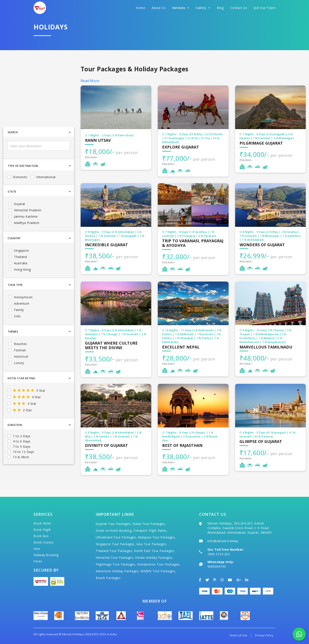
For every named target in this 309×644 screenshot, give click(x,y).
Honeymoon (23, 310)
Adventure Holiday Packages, (118, 571)
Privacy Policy (264, 635)
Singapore (22, 263)
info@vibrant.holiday (223, 541)
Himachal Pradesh (28, 223)
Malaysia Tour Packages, (157, 537)
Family (19, 323)
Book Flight (42, 530)
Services (181, 8)
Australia (21, 276)
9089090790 (217, 566)
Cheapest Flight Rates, (150, 530)
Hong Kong (22, 282)
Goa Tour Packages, (152, 544)
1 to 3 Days (22, 449)
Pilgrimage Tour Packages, (116, 564)
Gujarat (20, 217)
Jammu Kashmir (26, 229)
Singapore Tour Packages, (115, 544)
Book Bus (41, 536)
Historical (21, 369)
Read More (90, 81)
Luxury (19, 376)
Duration (15, 438)
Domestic (20, 190)
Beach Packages (108, 578)
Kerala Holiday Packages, (154, 558)
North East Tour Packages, (154, 551)
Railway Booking (46, 555)
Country (14, 251)
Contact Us (239, 8)
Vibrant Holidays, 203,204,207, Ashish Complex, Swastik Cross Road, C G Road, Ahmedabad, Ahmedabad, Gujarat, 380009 (240, 528)
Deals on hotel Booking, (114, 530)
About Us (159, 8)
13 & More (21, 470)
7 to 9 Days (22, 459)
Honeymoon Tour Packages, (159, 564)
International (46, 190)
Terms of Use (238, 635)
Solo (17, 329)
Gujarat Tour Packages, (114, 524)
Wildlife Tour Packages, (158, 571)
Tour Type (15, 298)
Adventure (22, 316)
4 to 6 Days (22, 454)
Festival (20, 363)
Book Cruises (44, 542)
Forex (38, 561)
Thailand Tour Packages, (114, 551)
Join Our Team (265, 8)
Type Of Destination (23, 179)
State (12, 204)
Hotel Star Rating (21, 391)
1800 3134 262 (219, 554)
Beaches (20, 357)
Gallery (203, 8)
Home (141, 8)
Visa (37, 549)
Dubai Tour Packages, (149, 524)
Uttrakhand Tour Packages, (116, 537)
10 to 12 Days (24, 465)
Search (13, 145)
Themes (13, 344)
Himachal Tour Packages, (115, 558)
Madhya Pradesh (27, 236)
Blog (220, 8)
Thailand (20, 270)
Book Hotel (42, 523)
